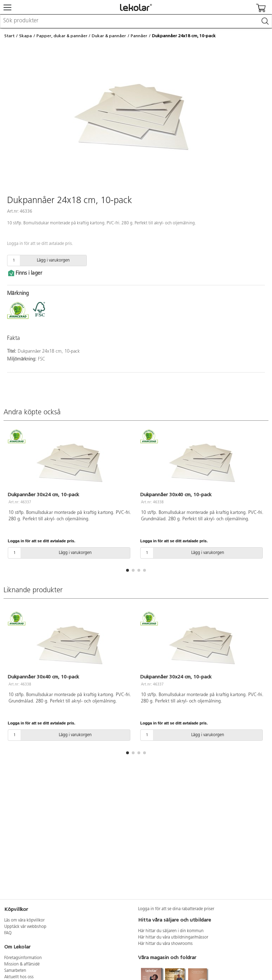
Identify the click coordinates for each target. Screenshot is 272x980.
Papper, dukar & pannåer (62, 36)
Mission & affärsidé (22, 964)
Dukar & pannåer (109, 36)
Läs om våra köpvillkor (24, 920)
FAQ (8, 933)
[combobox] (136, 21)
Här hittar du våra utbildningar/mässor (173, 937)
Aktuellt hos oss (19, 977)
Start (9, 36)
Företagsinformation (23, 958)
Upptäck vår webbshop (25, 927)
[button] (127, 570)
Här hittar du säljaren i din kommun (171, 931)
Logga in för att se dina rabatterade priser (176, 909)
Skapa (25, 36)
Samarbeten (15, 971)
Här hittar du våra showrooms (165, 944)
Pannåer (139, 36)
